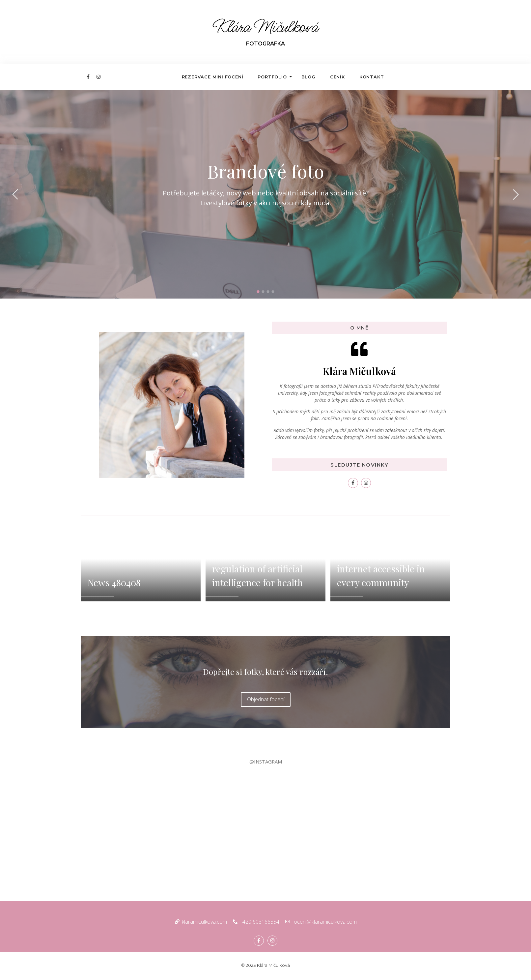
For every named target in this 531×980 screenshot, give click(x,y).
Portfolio (274, 77)
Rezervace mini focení (213, 77)
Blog (308, 77)
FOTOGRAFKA (265, 44)
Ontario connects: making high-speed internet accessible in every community (381, 562)
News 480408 (114, 582)
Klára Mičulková (265, 28)
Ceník (337, 77)
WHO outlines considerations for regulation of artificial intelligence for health (258, 562)
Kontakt (372, 77)
